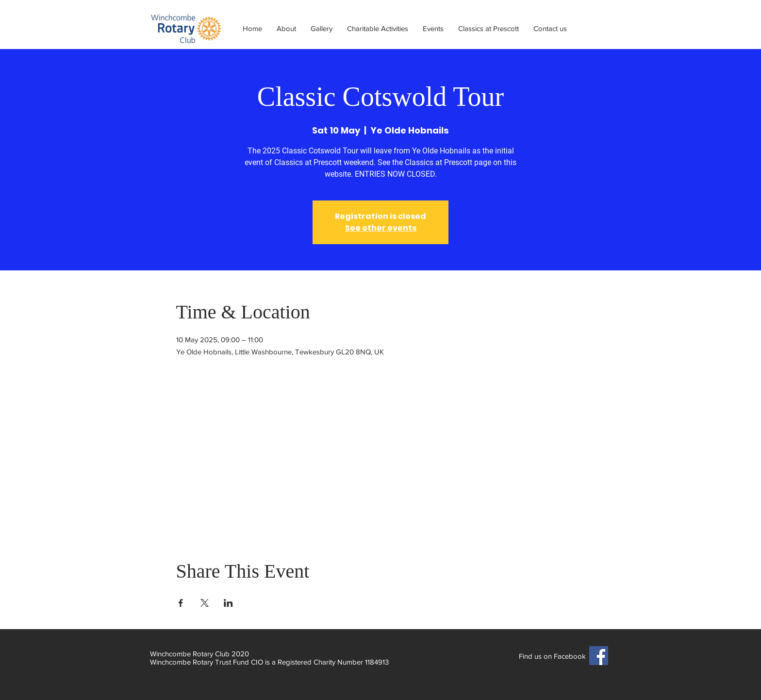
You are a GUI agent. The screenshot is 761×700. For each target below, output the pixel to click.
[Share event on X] (205, 603)
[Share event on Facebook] (181, 603)
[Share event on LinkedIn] (228, 603)
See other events (381, 228)
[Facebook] (599, 656)
